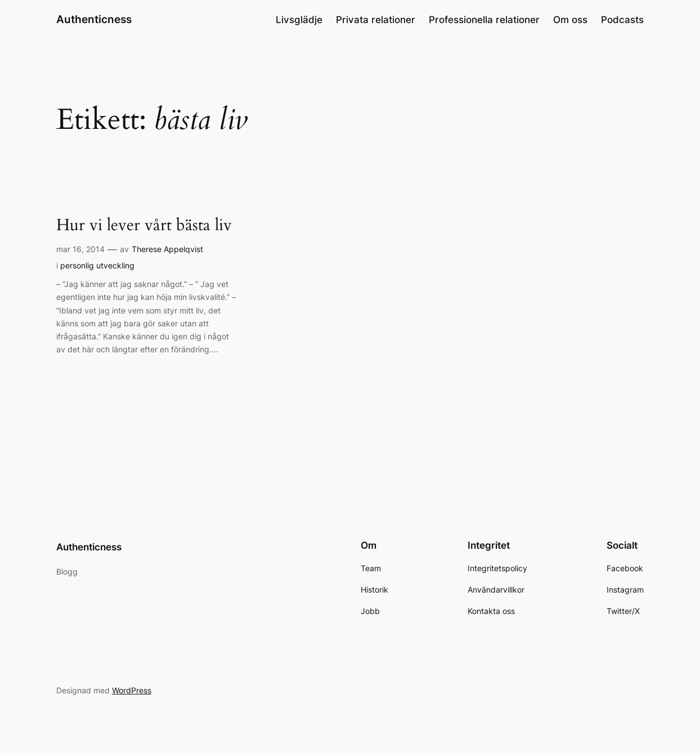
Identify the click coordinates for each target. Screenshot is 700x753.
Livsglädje (299, 20)
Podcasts (622, 20)
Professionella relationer (484, 20)
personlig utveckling (97, 265)
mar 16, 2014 (80, 249)
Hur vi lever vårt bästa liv (144, 225)
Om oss (570, 20)
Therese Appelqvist (167, 249)
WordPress (132, 690)
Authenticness (94, 19)
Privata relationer (376, 20)
